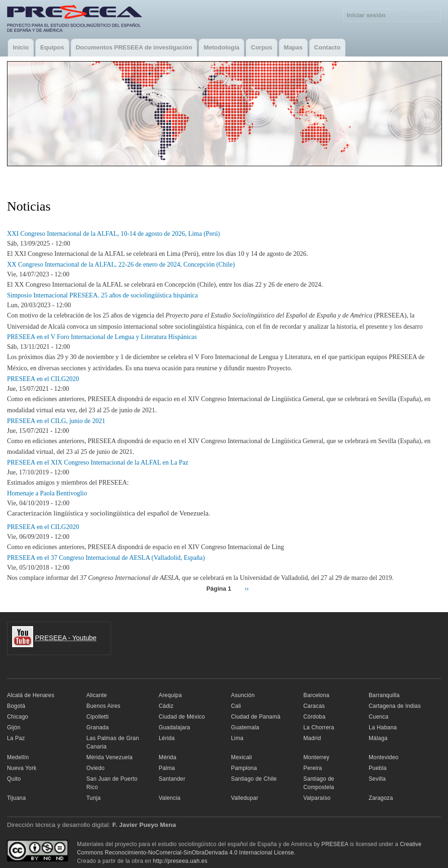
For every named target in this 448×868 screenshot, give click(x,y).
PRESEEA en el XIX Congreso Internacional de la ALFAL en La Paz (98, 462)
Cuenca (379, 717)
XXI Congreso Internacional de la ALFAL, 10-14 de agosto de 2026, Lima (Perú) (113, 234)
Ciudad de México (182, 717)
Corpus (262, 47)
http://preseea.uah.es (180, 861)
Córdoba (314, 717)
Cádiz (166, 706)
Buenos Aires (103, 706)
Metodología (221, 47)
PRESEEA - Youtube (66, 638)
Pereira (313, 768)
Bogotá (16, 706)
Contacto (327, 47)
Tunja (94, 798)
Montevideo (384, 757)
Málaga (378, 738)
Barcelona (316, 695)
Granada (98, 727)
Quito (14, 779)
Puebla (378, 768)
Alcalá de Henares (31, 695)
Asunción (243, 695)
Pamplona (244, 768)
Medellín (18, 757)
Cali (236, 706)
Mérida (168, 757)
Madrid (312, 738)
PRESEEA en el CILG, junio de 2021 (56, 421)
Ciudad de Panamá (256, 717)
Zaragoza (381, 798)
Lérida (167, 738)
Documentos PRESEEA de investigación (134, 47)
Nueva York (22, 768)
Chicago (17, 717)
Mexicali (241, 757)
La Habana (383, 727)
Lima (237, 738)
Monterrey (316, 757)
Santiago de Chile (254, 779)
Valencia (170, 798)
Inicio (21, 47)
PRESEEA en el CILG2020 (43, 379)
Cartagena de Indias (395, 706)
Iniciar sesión (366, 15)
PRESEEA (335, 844)
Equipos (52, 47)
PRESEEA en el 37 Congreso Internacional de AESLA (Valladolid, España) (106, 558)
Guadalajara (175, 727)
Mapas (293, 47)
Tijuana (16, 798)
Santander (172, 779)
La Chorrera (319, 727)
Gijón (14, 727)
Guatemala (245, 727)
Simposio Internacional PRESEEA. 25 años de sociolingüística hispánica (102, 295)
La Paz (16, 738)
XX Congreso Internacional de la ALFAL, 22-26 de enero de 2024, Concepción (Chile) (121, 265)
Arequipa (170, 695)
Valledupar (245, 798)
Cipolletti (98, 717)
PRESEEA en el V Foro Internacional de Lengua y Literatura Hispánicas (102, 337)
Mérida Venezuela (109, 757)
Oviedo (95, 768)
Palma (167, 768)
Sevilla (377, 779)
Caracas (314, 706)
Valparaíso (317, 798)
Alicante (97, 695)
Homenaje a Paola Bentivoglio (47, 493)
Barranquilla (384, 695)
